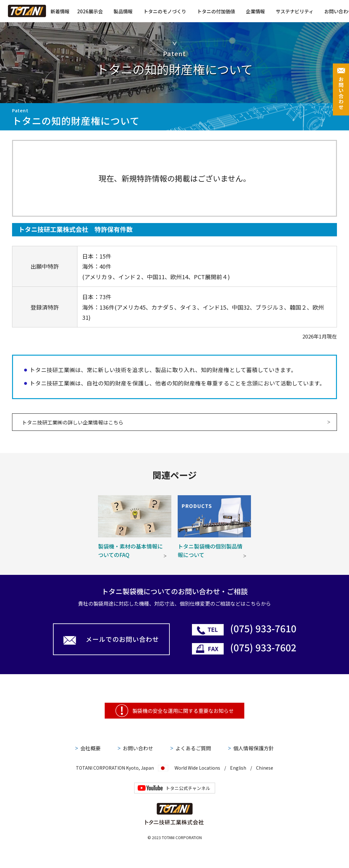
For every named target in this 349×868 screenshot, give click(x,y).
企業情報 (255, 11)
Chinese (265, 768)
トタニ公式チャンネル (188, 788)
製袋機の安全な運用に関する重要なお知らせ (183, 711)
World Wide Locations (197, 768)
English (238, 768)
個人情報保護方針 (254, 748)
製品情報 (123, 11)
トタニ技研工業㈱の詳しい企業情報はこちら (73, 422)
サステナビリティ (295, 11)
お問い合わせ (138, 748)
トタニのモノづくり (165, 11)
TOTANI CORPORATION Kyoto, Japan (115, 767)
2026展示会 (90, 11)
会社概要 (90, 748)
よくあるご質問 (193, 748)
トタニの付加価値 (216, 11)
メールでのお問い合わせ (122, 639)
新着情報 (60, 11)
